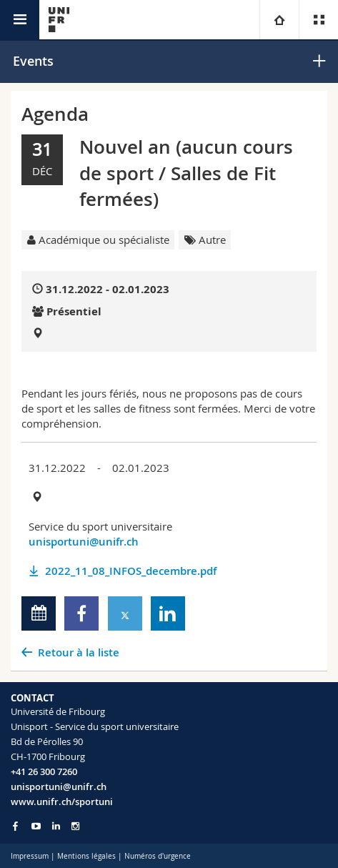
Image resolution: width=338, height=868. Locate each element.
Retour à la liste (79, 652)
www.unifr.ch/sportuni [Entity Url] (62, 802)
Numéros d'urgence (158, 856)
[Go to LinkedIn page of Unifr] (56, 826)
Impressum (30, 856)
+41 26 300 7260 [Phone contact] (44, 771)
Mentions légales (86, 856)
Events (33, 61)
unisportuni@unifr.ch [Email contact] (59, 786)
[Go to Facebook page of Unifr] (15, 826)
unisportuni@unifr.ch (84, 542)
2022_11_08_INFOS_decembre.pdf (131, 571)
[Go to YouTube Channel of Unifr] (36, 826)
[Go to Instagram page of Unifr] (75, 826)
